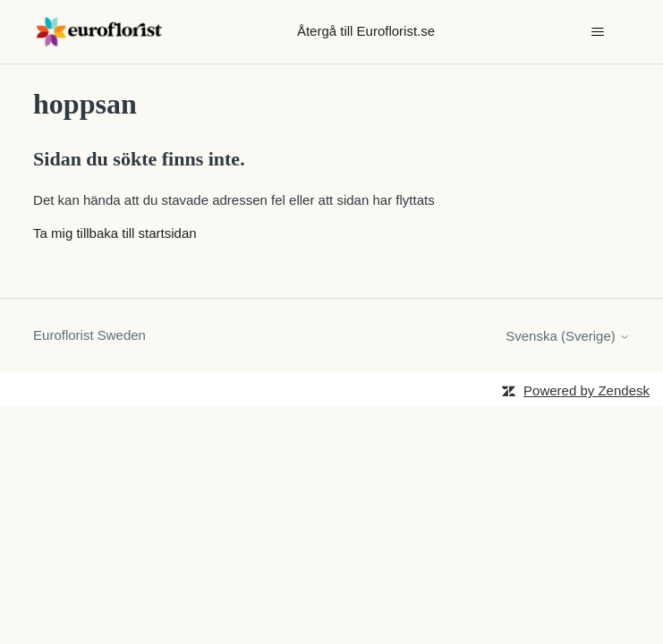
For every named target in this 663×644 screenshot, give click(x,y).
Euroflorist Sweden (89, 335)
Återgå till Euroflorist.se (366, 31)
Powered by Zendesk (586, 390)
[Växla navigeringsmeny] (598, 32)
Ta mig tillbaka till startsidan (115, 233)
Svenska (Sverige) (568, 336)
